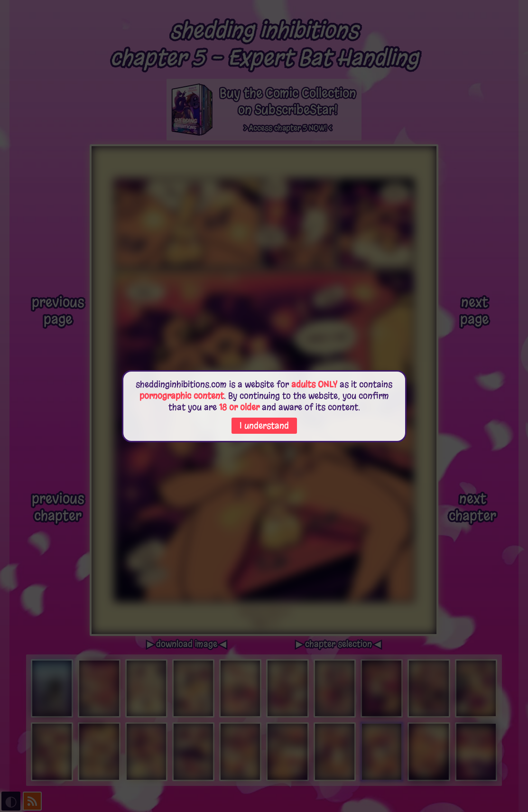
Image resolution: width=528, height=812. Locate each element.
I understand (264, 426)
